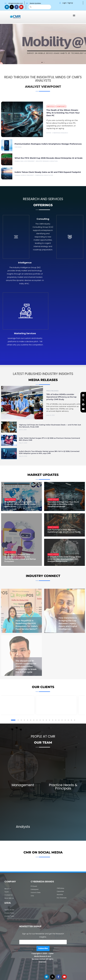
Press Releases (52, 391)
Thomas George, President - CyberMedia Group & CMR (34, 175)
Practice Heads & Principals (63, 777)
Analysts (23, 824)
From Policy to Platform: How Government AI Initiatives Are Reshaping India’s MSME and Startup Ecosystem (20, 558)
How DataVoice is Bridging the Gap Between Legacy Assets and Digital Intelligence (68, 613)
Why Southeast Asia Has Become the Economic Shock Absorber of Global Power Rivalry (20, 504)
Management (23, 775)
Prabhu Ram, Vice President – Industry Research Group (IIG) (36, 161)
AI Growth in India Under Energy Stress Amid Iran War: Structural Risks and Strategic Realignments (64, 559)
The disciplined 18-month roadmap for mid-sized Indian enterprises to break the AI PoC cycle (26, 649)
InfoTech (51, 106)
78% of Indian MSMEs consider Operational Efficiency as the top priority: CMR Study (61, 397)
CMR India (18, 147)
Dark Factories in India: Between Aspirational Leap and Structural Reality (64, 531)
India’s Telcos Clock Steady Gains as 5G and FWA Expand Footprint (48, 172)
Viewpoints (61, 106)
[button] (74, 15)
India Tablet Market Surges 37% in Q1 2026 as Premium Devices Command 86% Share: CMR (49, 439)
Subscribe (43, 946)
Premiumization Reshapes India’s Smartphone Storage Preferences (48, 144)
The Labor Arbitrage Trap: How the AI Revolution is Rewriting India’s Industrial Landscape (63, 504)
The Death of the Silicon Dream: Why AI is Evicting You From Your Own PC (63, 113)
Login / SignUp (68, 3)
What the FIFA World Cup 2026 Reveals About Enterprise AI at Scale (49, 158)
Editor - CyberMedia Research (57, 133)
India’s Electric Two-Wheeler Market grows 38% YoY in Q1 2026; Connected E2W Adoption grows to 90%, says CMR (49, 452)
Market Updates (10, 499)
